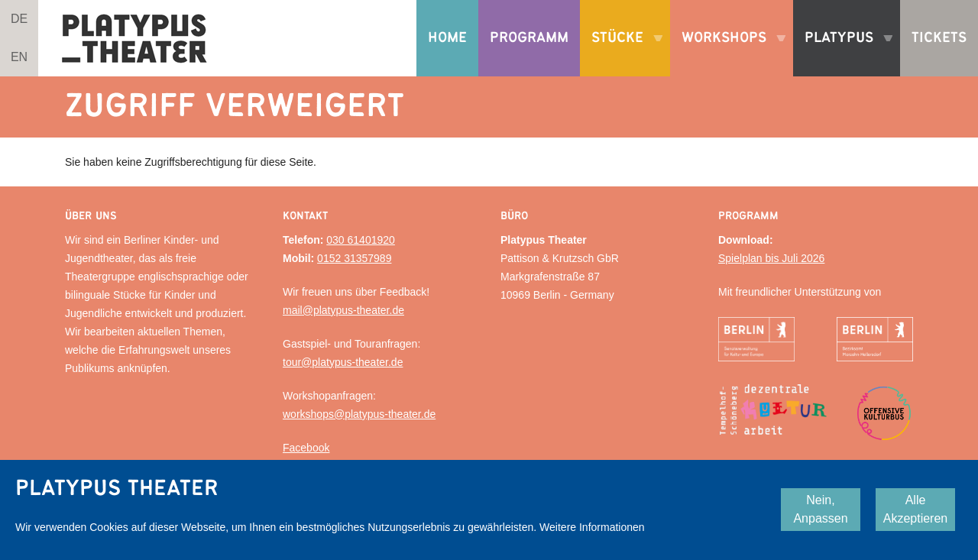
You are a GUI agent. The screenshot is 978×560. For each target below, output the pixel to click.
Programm (529, 38)
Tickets (939, 38)
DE (19, 19)
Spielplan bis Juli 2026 (771, 258)
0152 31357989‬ (354, 258)
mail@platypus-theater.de (343, 310)
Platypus (843, 53)
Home (447, 38)
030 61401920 (361, 240)
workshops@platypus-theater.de (359, 414)
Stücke (621, 53)
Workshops (728, 53)
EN (19, 57)
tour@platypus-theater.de (343, 362)
